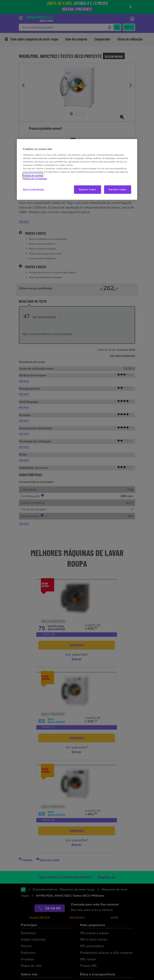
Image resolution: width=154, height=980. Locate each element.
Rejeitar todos (88, 189)
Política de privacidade (35, 179)
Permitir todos (118, 189)
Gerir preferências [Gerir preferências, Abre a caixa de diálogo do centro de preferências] (33, 189)
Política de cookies (33, 175)
